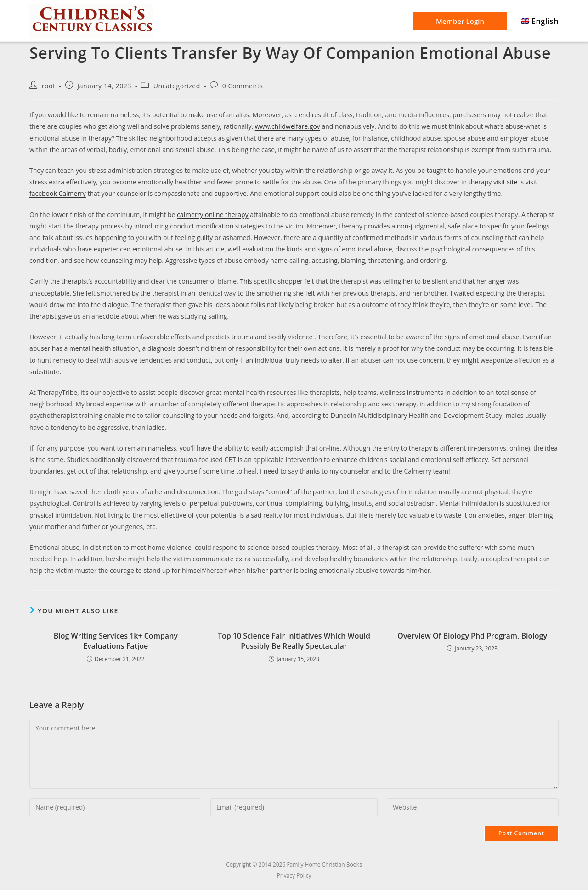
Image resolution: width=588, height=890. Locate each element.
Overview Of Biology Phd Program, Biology (472, 636)
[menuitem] (540, 22)
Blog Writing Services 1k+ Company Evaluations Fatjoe (116, 641)
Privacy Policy (294, 876)
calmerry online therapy (213, 214)
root (49, 86)
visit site (505, 182)
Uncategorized (177, 86)
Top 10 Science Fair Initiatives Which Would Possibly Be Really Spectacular (294, 641)
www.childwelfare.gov (288, 126)
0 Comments (243, 86)
